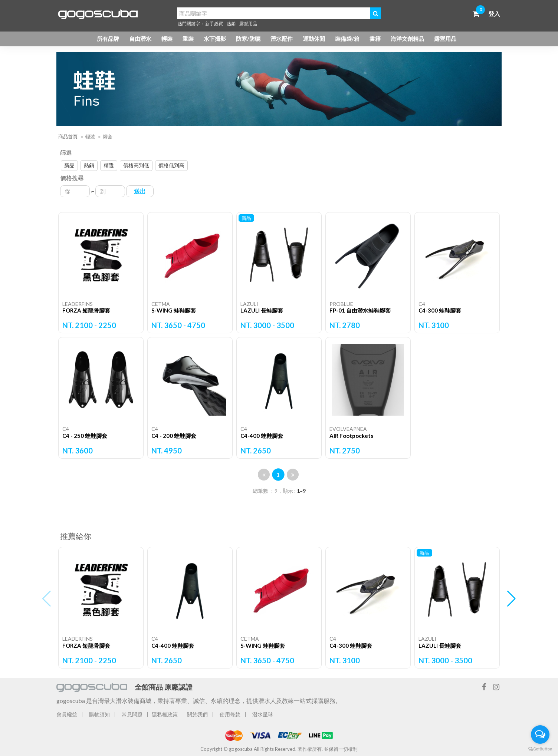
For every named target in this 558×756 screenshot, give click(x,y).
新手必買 (214, 24)
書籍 (375, 39)
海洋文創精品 (407, 39)
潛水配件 (282, 39)
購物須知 (99, 714)
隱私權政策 (165, 714)
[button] (511, 599)
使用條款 (230, 714)
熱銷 (231, 24)
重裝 (188, 39)
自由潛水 (140, 39)
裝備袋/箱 (347, 39)
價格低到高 (171, 165)
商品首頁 (68, 136)
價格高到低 (136, 165)
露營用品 (248, 24)
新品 (69, 165)
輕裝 (167, 39)
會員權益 (67, 714)
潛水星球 (263, 714)
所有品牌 (108, 39)
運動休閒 (314, 39)
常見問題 (132, 714)
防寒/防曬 (248, 39)
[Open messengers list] (540, 734)
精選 (109, 165)
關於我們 (197, 714)
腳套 (108, 136)
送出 (140, 191)
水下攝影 (215, 39)
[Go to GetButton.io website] (540, 749)
